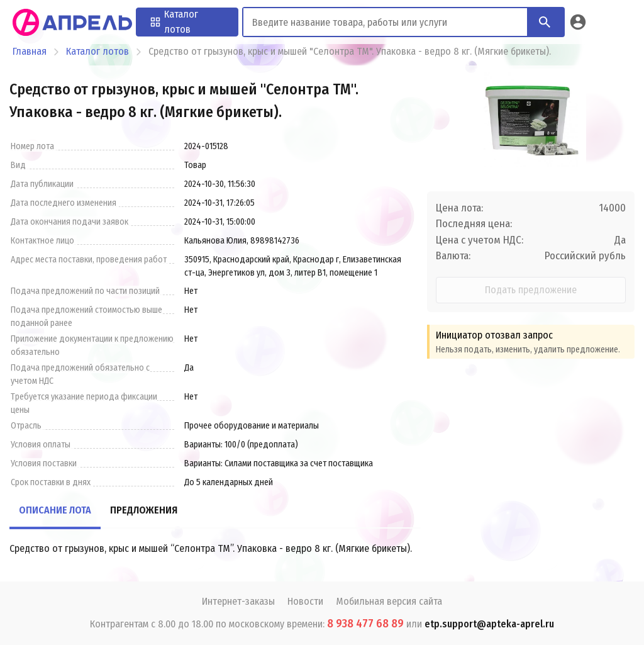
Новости (305, 601)
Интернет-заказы (238, 601)
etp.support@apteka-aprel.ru (489, 624)
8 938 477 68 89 (365, 624)
